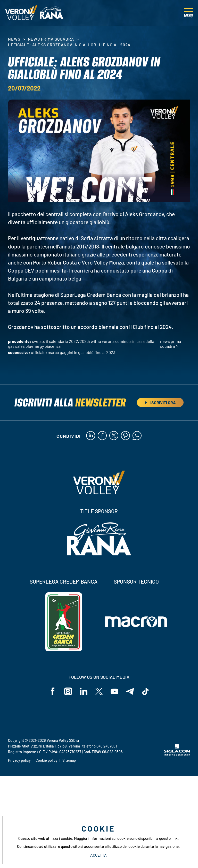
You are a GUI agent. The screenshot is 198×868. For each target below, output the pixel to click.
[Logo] (21, 13)
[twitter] (114, 436)
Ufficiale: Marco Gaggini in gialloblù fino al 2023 (73, 352)
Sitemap (69, 760)
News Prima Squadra (51, 39)
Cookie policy (47, 760)
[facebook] (102, 436)
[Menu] (188, 13)
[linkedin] (91, 436)
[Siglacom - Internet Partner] (177, 754)
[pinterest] (125, 436)
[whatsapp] (137, 436)
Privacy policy (19, 760)
